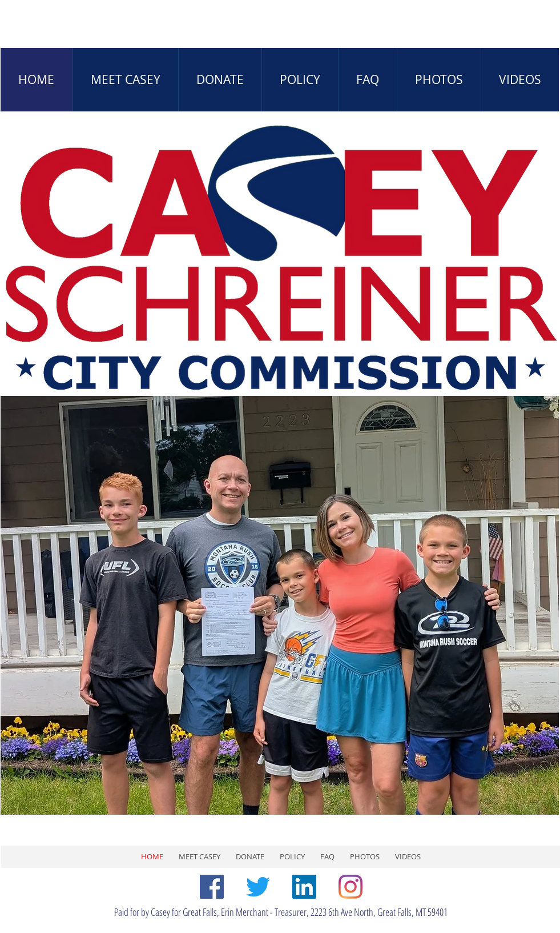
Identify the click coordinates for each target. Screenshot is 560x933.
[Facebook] (212, 887)
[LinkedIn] (304, 887)
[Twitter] (258, 887)
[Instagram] (350, 887)
